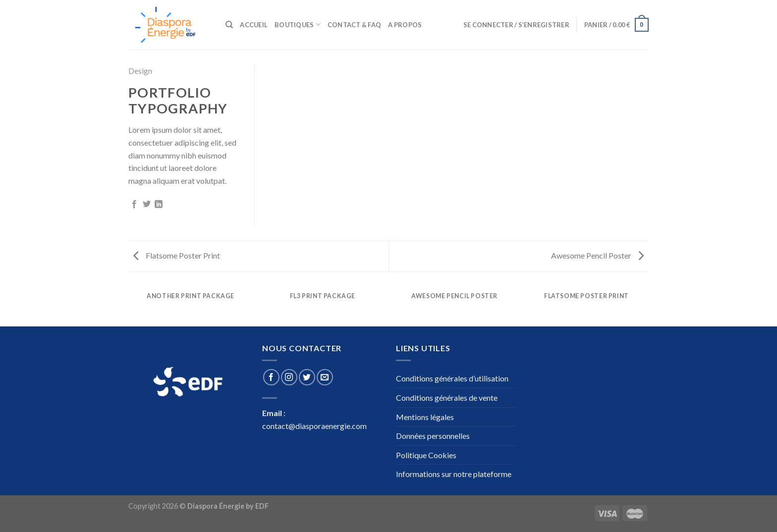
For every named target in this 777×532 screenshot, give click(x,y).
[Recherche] (229, 25)
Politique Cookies (426, 455)
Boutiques (298, 25)
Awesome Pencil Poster (597, 255)
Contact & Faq (354, 25)
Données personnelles (433, 436)
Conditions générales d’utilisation (452, 378)
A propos (405, 25)
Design (140, 71)
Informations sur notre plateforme (454, 474)
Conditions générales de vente (447, 398)
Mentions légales (425, 417)
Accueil (254, 25)
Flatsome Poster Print (177, 255)
